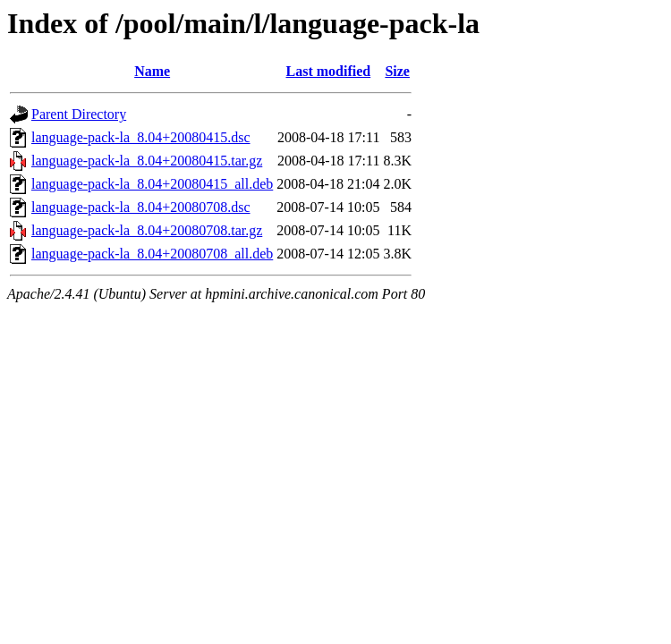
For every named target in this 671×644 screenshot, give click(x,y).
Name (152, 71)
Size (397, 71)
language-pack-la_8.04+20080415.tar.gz (147, 161)
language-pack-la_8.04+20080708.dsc (141, 207)
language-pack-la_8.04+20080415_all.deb (152, 184)
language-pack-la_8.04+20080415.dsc (141, 137)
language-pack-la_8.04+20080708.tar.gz (147, 230)
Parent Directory (79, 114)
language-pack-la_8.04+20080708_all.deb (152, 254)
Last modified (329, 71)
